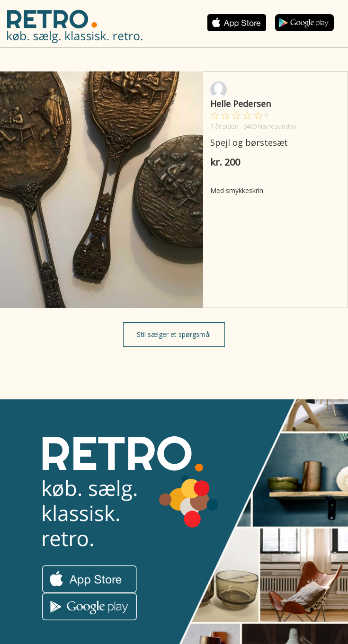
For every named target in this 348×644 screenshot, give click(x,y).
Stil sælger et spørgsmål (174, 334)
